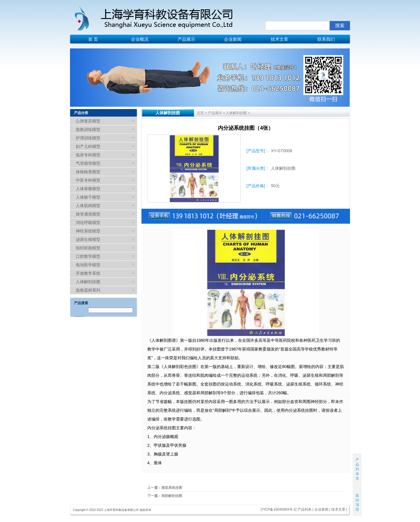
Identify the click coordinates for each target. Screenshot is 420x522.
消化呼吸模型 (88, 223)
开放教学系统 (88, 273)
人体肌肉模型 (88, 206)
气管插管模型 (88, 163)
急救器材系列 (88, 290)
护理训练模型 (88, 138)
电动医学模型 (88, 265)
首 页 (93, 39)
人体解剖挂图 (88, 282)
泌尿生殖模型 (88, 239)
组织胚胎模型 (88, 248)
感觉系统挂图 (172, 488)
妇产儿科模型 (88, 146)
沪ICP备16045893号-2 (278, 509)
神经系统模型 (88, 231)
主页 (200, 113)
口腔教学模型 (88, 256)
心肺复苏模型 (88, 121)
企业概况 (140, 39)
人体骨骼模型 (88, 189)
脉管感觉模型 (88, 214)
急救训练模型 (88, 129)
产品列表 (304, 509)
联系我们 (326, 39)
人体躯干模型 (88, 197)
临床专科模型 (88, 155)
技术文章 (279, 39)
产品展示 (186, 39)
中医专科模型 (88, 180)
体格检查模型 (88, 172)
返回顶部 (357, 500)
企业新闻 (233, 39)
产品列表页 (357, 469)
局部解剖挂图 (172, 496)
